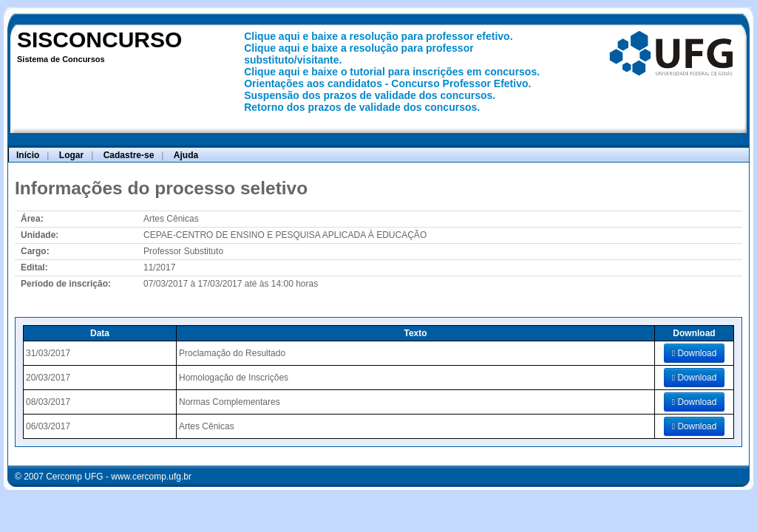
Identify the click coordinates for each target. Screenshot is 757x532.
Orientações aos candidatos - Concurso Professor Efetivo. (387, 83)
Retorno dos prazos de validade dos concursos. (362, 107)
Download (695, 353)
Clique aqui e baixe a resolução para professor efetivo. (378, 36)
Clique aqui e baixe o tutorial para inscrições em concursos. (392, 72)
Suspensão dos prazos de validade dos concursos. (370, 95)
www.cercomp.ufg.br (151, 477)
